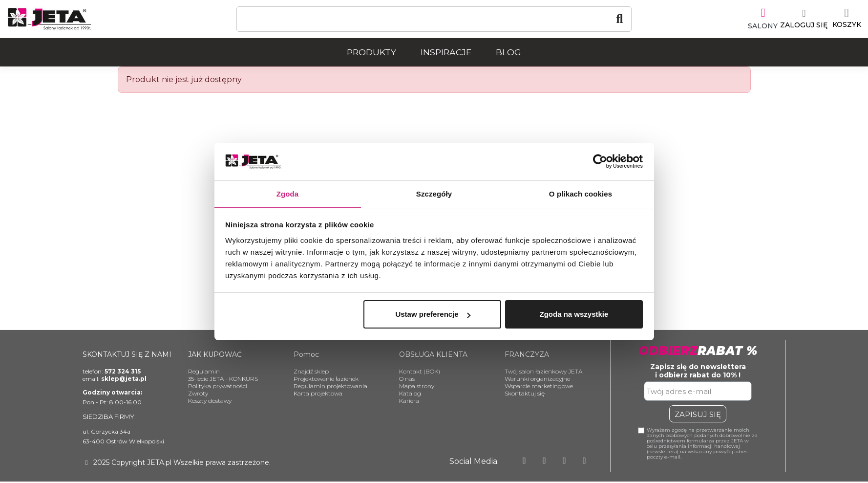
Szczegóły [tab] (434, 193)
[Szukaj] (434, 19)
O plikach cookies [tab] (581, 193)
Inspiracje (446, 52)
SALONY (757, 25)
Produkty (371, 52)
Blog (508, 52)
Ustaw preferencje (433, 315)
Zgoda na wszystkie (574, 315)
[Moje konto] (798, 19)
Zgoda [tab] (288, 193)
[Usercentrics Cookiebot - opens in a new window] (600, 161)
